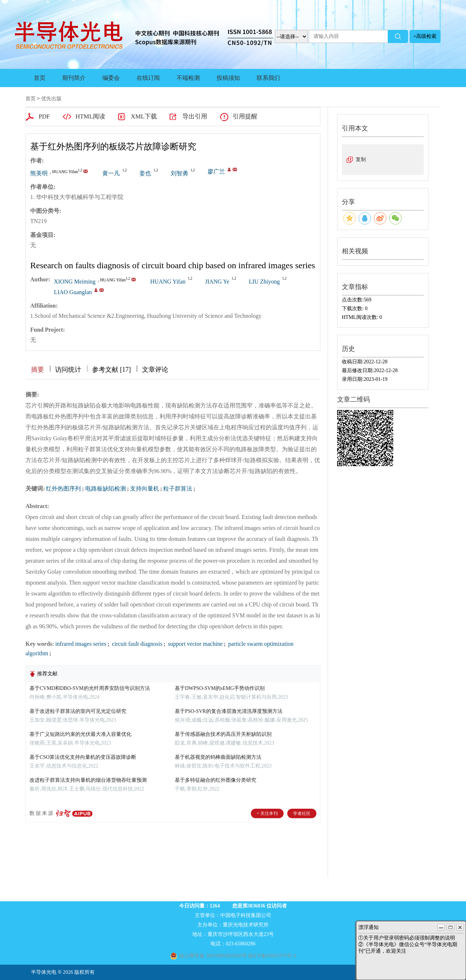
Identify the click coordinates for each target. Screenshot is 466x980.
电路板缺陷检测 (106, 489)
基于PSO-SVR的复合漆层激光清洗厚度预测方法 (229, 711)
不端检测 (188, 78)
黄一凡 (111, 173)
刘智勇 (179, 173)
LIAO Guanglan (73, 292)
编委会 (111, 78)
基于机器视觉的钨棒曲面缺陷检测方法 (218, 757)
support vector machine (194, 644)
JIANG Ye (217, 282)
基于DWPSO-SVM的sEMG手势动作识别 (220, 688)
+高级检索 (425, 36)
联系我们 (268, 78)
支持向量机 (145, 489)
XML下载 (144, 116)
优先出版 (51, 99)
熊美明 (39, 173)
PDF (44, 116)
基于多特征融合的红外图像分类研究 (216, 780)
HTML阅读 (90, 116)
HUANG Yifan (168, 282)
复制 (361, 159)
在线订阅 (148, 78)
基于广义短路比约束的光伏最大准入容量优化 (80, 734)
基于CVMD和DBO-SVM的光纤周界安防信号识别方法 (90, 688)
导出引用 (195, 116)
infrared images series (81, 644)
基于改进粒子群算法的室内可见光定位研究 (78, 711)
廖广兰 (216, 171)
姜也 (145, 173)
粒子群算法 (178, 489)
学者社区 (302, 813)
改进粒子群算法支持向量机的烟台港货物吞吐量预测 (88, 780)
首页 (40, 78)
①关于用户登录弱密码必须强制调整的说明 (407, 938)
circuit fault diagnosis (136, 644)
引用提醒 (245, 116)
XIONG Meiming (75, 282)
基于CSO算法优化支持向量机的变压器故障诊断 (83, 757)
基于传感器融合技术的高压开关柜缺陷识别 (223, 734)
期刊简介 (74, 78)
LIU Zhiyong (264, 282)
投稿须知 (228, 78)
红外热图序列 (63, 489)
